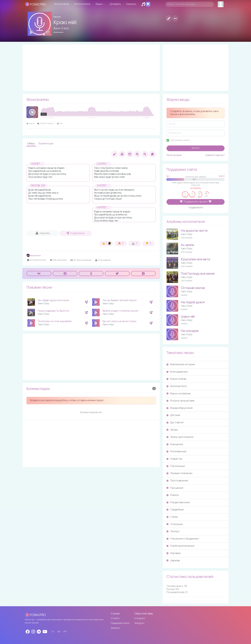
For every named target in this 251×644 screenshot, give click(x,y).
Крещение (175, 444)
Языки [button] (99, 4)
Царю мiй (188, 317)
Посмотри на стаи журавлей (55, 321)
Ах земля (187, 245)
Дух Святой (175, 423)
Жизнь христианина (180, 437)
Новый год (174, 459)
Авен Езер (61, 28)
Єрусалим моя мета (195, 259)
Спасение (175, 524)
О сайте (115, 618)
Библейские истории (181, 364)
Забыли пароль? (215, 155)
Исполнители (82, 4)
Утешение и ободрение (182, 539)
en (65, 631)
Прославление (177, 481)
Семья (172, 517)
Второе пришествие (181, 401)
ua (59, 631)
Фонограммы (62, 4)
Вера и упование (179, 394)
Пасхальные (176, 466)
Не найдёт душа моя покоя (53, 300)
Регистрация (174, 155)
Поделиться (76, 233)
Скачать (43, 233)
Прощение (175, 488)
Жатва (172, 430)
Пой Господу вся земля (198, 274)
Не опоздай (190, 331)
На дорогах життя (194, 231)
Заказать (131, 4)
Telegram (139, 623)
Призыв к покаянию (179, 473)
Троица (173, 531)
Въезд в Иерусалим (180, 408)
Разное (173, 495)
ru (53, 631)
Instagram (140, 618)
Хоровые (174, 553)
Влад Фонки (34, 256)
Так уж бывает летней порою (120, 300)
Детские (173, 415)
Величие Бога (176, 386)
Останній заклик (193, 288)
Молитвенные (176, 451)
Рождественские (178, 502)
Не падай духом (193, 302)
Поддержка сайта (120, 623)
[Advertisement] (91, 68)
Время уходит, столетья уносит (121, 311)
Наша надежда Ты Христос (54, 311)
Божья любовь (176, 379)
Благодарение (177, 372)
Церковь (173, 561)
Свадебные (175, 510)
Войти (196, 148)
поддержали (196, 208)
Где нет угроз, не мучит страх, (120, 321)
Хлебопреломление (180, 546)
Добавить (115, 4)
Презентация (46, 144)
